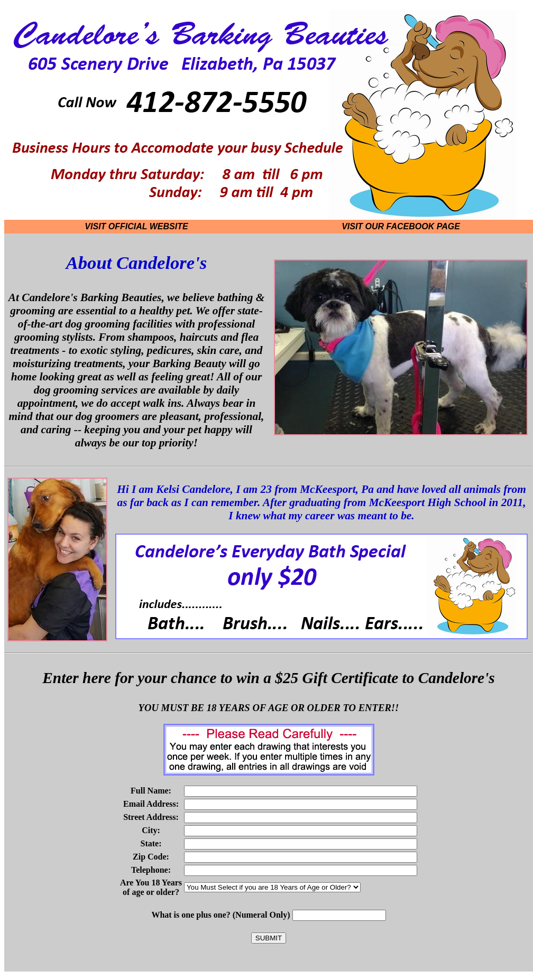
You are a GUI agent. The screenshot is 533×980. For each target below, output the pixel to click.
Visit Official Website (136, 226)
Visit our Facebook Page (401, 226)
